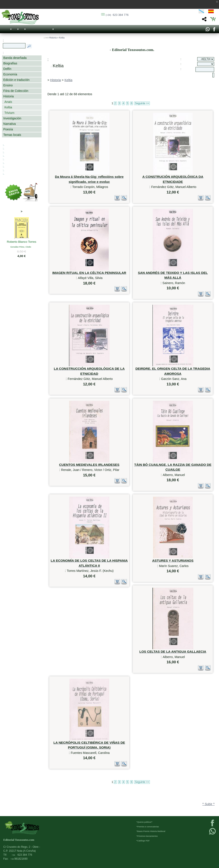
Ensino (8, 85)
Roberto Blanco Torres (22, 242)
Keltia (8, 107)
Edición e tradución (16, 80)
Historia (9, 96)
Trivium (9, 113)
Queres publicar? (145, 822)
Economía (10, 74)
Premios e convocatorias (148, 827)
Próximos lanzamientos (148, 836)
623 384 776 (117, 15)
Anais (8, 102)
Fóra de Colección (16, 91)
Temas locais (12, 135)
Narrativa (10, 124)
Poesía (8, 129)
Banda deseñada (15, 58)
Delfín (7, 69)
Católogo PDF (144, 841)
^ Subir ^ (208, 804)
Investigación (12, 118)
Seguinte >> (142, 103)
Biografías (10, 63)
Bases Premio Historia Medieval (151, 831)
